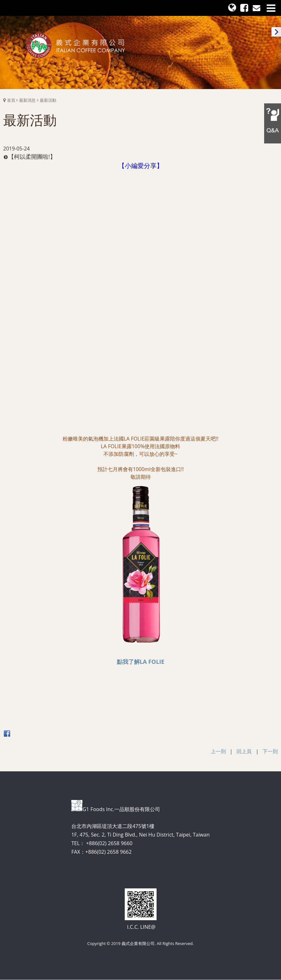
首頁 (11, 100)
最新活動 (48, 100)
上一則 (218, 751)
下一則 (270, 751)
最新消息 (27, 100)
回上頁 (244, 751)
